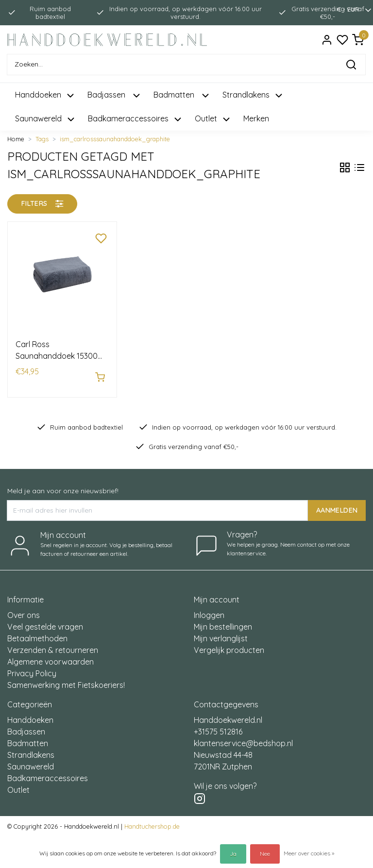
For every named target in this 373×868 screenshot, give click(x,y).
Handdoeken (30, 715)
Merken (256, 118)
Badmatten (28, 738)
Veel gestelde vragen (45, 621)
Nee (265, 854)
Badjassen (26, 726)
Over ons (24, 610)
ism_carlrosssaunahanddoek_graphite (115, 139)
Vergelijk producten (229, 645)
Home (16, 139)
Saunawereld (31, 761)
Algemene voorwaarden (51, 656)
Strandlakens (31, 750)
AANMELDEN (337, 505)
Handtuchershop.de (152, 821)
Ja (233, 854)
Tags (42, 139)
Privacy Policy (32, 668)
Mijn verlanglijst (221, 633)
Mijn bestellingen (223, 621)
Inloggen (209, 610)
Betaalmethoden (37, 633)
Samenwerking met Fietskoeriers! (66, 680)
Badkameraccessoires (48, 773)
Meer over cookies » (309, 853)
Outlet (18, 785)
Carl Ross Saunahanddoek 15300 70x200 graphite (57, 351)
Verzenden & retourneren (53, 645)
